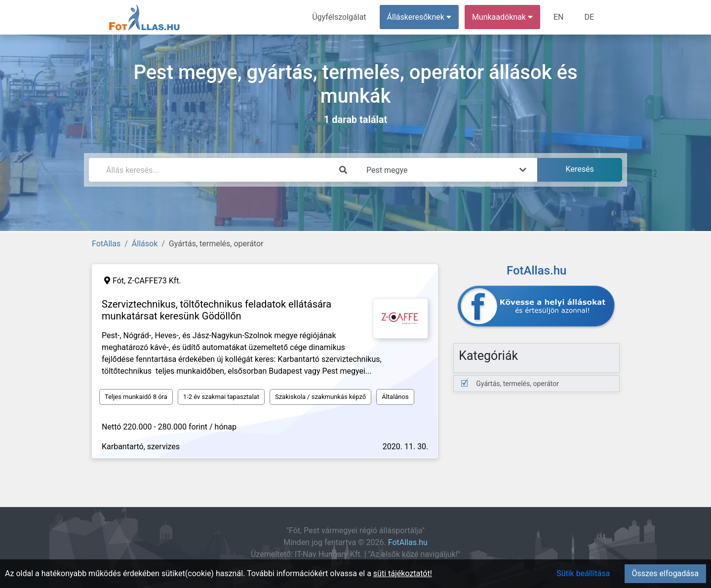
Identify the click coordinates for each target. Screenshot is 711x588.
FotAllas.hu (408, 542)
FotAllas (106, 244)
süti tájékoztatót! (403, 573)
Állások (145, 244)
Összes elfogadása (665, 573)
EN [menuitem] (559, 17)
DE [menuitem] (589, 17)
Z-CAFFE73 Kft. (154, 281)
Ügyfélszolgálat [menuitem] (339, 17)
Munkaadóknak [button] (502, 17)
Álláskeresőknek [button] (419, 17)
